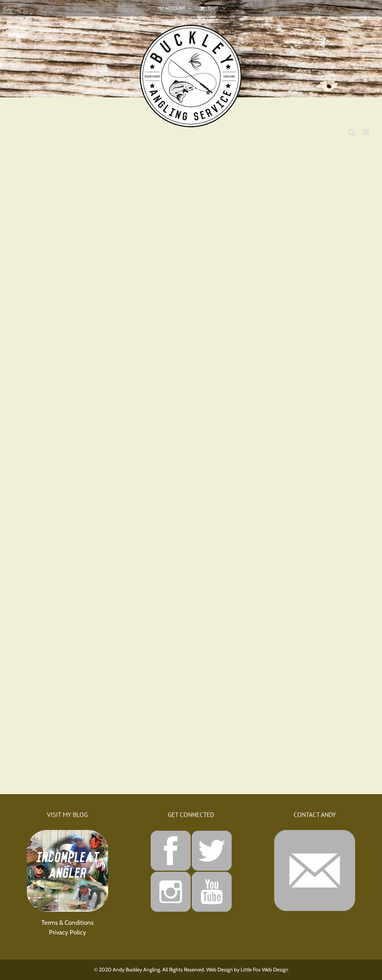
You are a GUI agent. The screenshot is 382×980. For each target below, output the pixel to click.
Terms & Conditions (68, 923)
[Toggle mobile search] (352, 132)
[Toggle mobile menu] (367, 132)
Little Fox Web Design (264, 970)
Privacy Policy (68, 932)
